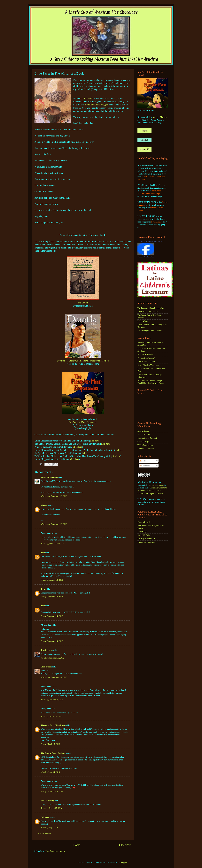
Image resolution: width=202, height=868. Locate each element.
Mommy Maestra (160, 117)
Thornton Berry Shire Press (53, 725)
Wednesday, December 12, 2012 (54, 496)
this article (88, 99)
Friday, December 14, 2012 (52, 580)
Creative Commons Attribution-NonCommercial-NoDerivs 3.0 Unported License (152, 491)
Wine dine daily (48, 801)
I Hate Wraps (143, 321)
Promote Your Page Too (146, 257)
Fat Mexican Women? (146, 358)
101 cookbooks (144, 434)
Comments (145, 466)
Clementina (46, 667)
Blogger (124, 862)
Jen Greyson (46, 650)
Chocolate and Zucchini (147, 438)
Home (77, 845)
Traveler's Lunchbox (146, 449)
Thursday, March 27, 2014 (51, 808)
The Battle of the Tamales (148, 312)
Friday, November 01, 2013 (52, 792)
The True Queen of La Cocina (150, 331)
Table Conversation (145, 445)
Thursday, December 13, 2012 (53, 544)
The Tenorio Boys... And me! (53, 753)
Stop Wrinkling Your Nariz (148, 365)
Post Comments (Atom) (55, 851)
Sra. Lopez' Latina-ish (146, 539)
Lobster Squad (143, 431)
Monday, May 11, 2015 (50, 828)
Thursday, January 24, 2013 (52, 700)
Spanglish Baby (144, 535)
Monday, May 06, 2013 (50, 772)
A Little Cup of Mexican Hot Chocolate (150, 242)
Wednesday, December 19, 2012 (54, 677)
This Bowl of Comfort (146, 361)
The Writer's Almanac (146, 542)
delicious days (143, 441)
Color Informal (144, 522)
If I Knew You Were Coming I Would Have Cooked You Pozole (151, 382)
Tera (43, 553)
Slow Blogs (142, 532)
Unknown (45, 817)
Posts (142, 461)
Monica (44, 505)
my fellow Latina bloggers (96, 105)
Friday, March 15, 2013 (50, 744)
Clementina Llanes (156, 485)
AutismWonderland (49, 477)
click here (94, 441)
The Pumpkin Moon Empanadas (83, 422)
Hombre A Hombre (145, 354)
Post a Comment (45, 833)
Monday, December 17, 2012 (53, 658)
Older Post (125, 845)
